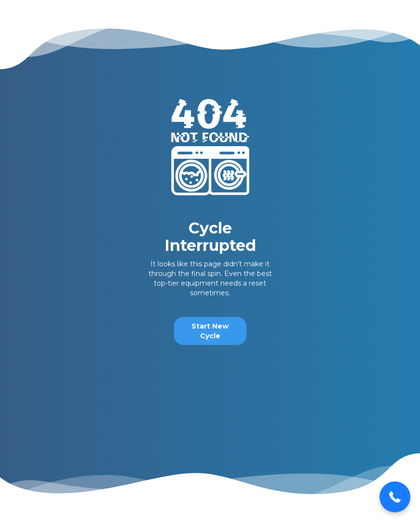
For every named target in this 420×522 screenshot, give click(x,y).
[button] (395, 497)
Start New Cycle (210, 331)
